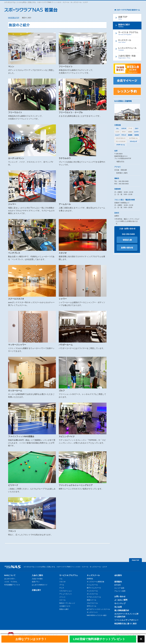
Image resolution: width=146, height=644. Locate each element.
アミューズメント (66, 594)
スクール (62, 600)
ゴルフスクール (92, 603)
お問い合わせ (120, 596)
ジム (61, 579)
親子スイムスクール (94, 588)
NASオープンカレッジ (67, 603)
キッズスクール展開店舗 (95, 582)
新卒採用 (117, 585)
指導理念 (90, 579)
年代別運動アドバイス (12, 585)
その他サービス (65, 606)
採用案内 (118, 582)
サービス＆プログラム (69, 575)
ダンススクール (92, 594)
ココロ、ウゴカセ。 (11, 582)
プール (62, 585)
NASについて (10, 575)
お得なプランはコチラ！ (31, 639)
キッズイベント (92, 612)
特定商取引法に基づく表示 (125, 624)
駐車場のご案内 (122, 173)
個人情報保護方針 (122, 610)
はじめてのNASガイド (40, 585)
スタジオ (62, 582)
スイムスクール (92, 585)
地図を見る (120, 162)
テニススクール (92, 591)
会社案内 (118, 575)
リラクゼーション (66, 591)
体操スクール (92, 600)
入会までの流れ (37, 579)
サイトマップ (120, 603)
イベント (62, 597)
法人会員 (118, 607)
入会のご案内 (37, 575)
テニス (62, 588)
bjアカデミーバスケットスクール (98, 609)
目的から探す (64, 609)
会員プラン (36, 582)
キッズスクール (93, 575)
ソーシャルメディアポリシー (126, 620)
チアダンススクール (94, 597)
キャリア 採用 (119, 588)
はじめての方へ (10, 579)
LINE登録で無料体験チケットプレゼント (99, 639)
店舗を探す (36, 590)
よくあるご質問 (121, 600)
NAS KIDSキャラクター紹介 (97, 615)
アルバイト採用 (120, 591)
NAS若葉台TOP (14, 18)
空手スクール (92, 606)
